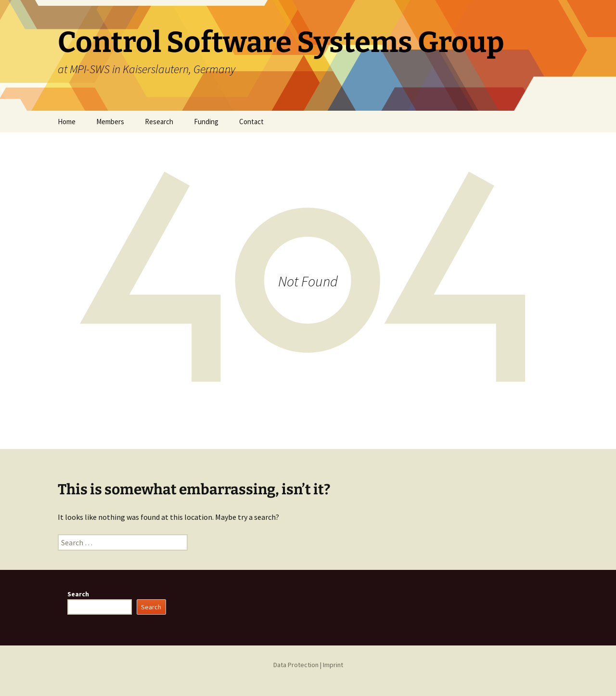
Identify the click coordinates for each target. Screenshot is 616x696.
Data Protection (296, 665)
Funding (206, 122)
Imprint (333, 665)
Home (67, 122)
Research (159, 122)
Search (78, 594)
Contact (251, 122)
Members (110, 122)
